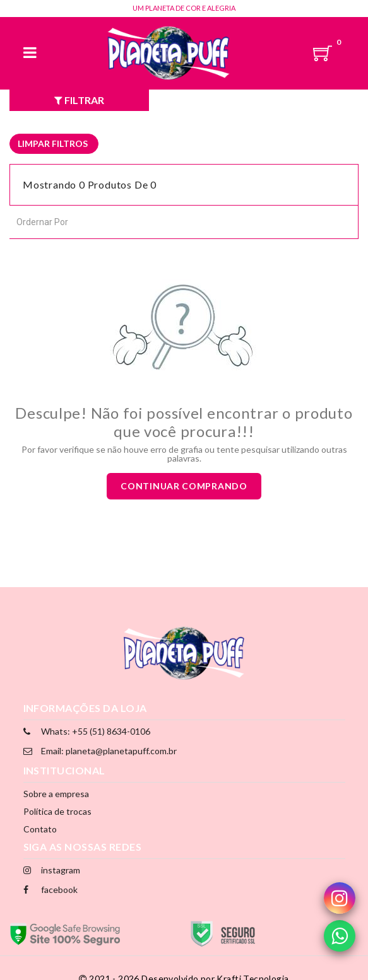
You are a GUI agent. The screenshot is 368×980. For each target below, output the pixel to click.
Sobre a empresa (56, 794)
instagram (52, 870)
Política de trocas (57, 811)
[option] (54, 144)
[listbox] (54, 144)
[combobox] (73, 221)
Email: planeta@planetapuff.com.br (100, 751)
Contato (40, 829)
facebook (50, 890)
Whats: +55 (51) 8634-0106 (87, 731)
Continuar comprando (184, 486)
